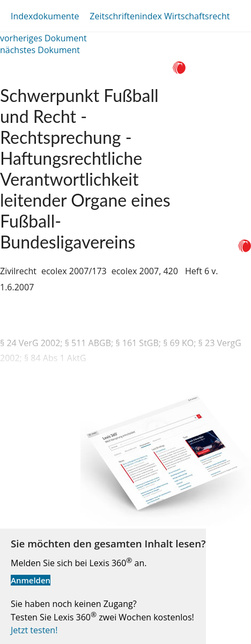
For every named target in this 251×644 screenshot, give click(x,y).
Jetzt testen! (34, 630)
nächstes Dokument (40, 50)
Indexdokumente (45, 16)
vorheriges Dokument (43, 38)
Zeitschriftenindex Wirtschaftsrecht (160, 16)
